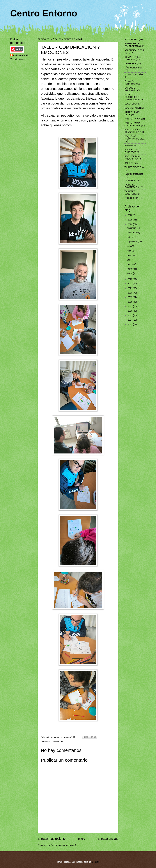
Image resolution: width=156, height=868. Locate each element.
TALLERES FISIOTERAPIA (132, 186)
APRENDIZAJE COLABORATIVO (133, 45)
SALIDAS (129, 163)
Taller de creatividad (134, 174)
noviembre (132, 233)
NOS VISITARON (133, 108)
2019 (130, 297)
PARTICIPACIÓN (132, 119)
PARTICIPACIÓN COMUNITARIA (132, 131)
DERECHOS (130, 64)
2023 (130, 279)
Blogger (95, 862)
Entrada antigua (108, 839)
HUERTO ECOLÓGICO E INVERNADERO (132, 97)
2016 (130, 311)
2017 (130, 306)
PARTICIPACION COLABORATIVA (132, 124)
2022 (130, 284)
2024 (130, 224)
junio (130, 251)
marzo (130, 264)
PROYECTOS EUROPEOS (131, 151)
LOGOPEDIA (57, 741)
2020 (130, 293)
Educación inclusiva (134, 74)
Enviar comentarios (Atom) (63, 845)
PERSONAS (130, 146)
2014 (130, 320)
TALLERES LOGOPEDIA (131, 193)
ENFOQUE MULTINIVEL (131, 89)
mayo (130, 255)
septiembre (133, 242)
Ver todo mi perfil (18, 59)
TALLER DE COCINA (135, 167)
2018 (130, 302)
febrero (131, 269)
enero (130, 273)
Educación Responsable (131, 83)
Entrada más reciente (52, 839)
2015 (130, 315)
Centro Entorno (44, 13)
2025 (130, 220)
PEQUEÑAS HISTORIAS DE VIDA (135, 138)
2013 (130, 324)
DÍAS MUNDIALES (133, 68)
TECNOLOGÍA (131, 198)
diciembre (132, 228)
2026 (130, 215)
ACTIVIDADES (131, 39)
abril (129, 260)
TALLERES (130, 181)
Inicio (82, 839)
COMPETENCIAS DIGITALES (133, 58)
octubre (131, 237)
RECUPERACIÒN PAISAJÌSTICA (133, 158)
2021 (130, 288)
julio (129, 246)
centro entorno (21, 55)
